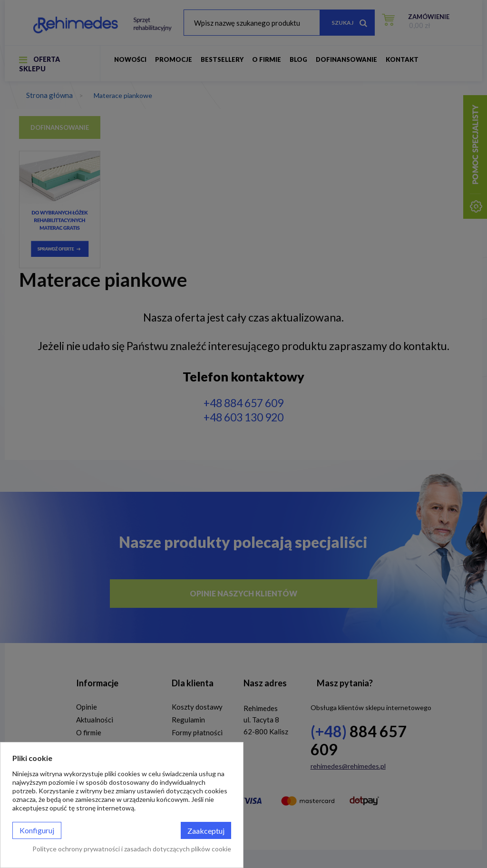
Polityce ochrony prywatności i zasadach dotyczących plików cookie (132, 849)
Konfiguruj (37, 830)
